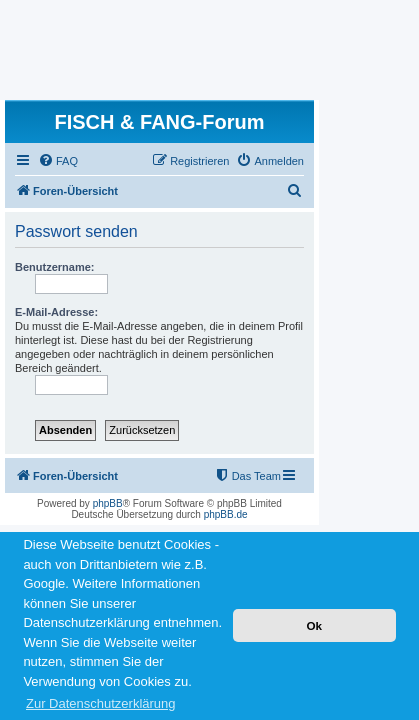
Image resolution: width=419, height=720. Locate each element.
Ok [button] (314, 625)
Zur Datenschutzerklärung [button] (101, 703)
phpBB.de (226, 514)
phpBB (108, 503)
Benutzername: (54, 267)
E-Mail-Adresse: (56, 312)
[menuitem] (58, 161)
